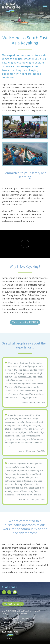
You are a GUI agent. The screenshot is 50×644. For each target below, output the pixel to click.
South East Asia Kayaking (11, 8)
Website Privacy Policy (14, 622)
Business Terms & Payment (17, 619)
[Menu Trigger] (45, 5)
